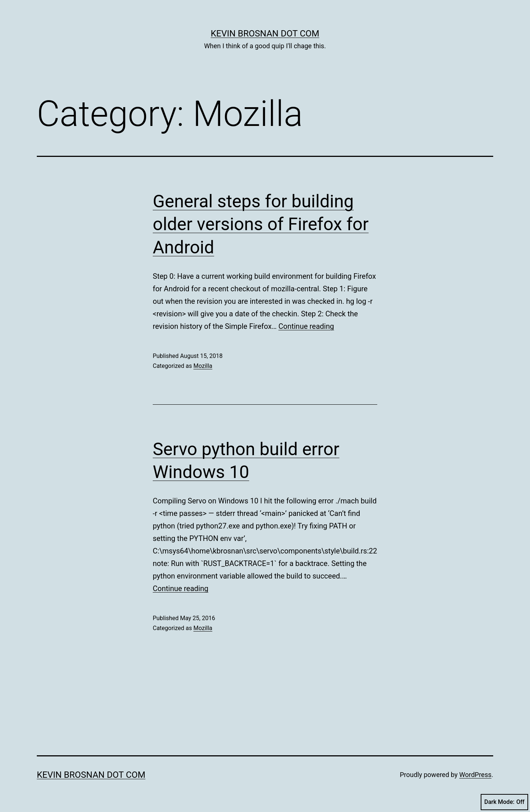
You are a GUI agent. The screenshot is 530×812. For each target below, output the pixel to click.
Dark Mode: (504, 802)
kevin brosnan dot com (265, 34)
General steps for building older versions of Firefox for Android (261, 224)
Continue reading (306, 326)
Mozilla (203, 366)
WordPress (475, 775)
